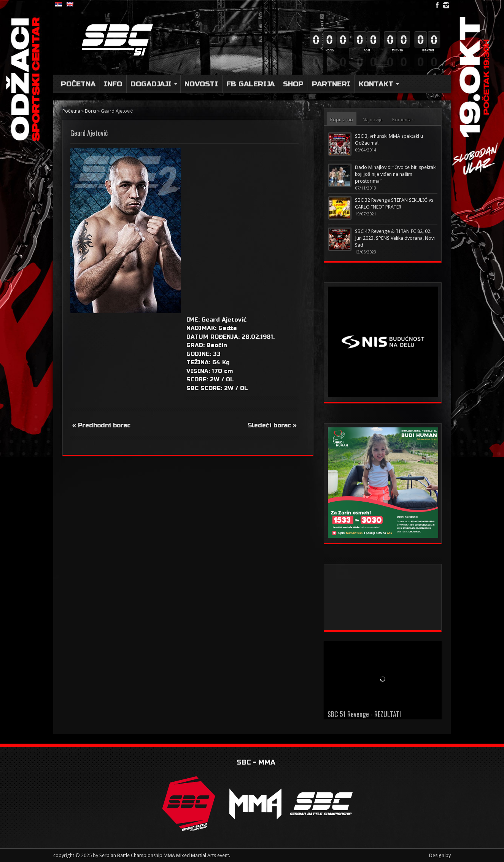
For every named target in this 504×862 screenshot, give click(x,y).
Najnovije (373, 120)
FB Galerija (250, 84)
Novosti (201, 84)
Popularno (342, 120)
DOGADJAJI (154, 84)
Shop (293, 84)
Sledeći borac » (272, 425)
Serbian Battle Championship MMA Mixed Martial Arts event (164, 855)
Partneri (331, 84)
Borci (91, 111)
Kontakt (379, 84)
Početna (78, 84)
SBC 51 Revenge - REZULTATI (364, 714)
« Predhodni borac (101, 425)
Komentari (403, 120)
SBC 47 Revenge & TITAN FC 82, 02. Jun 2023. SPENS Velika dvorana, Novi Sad (395, 238)
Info (113, 84)
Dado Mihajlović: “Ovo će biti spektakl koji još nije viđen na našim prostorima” (396, 174)
